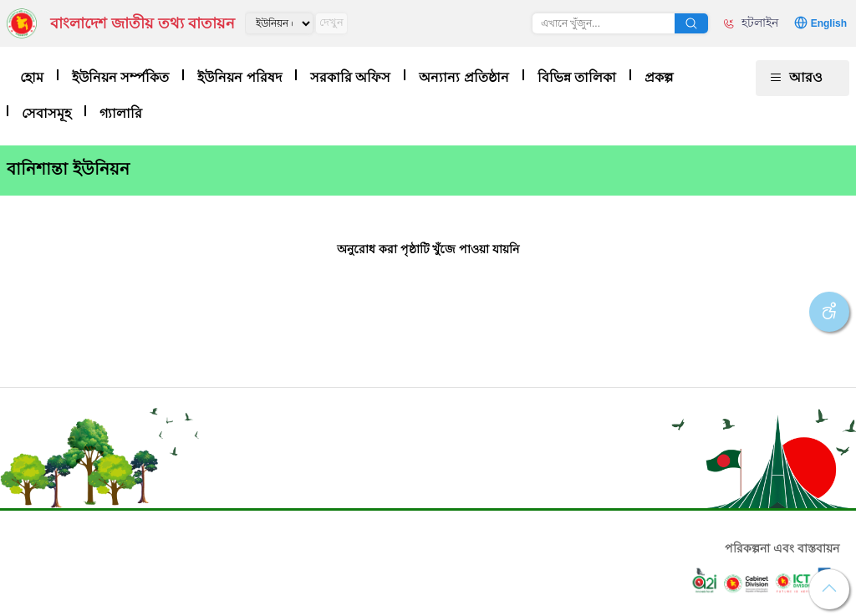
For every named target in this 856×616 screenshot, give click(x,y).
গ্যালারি (121, 113)
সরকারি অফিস (350, 77)
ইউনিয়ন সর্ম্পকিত (120, 77)
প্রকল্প (659, 77)
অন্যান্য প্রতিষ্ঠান (464, 77)
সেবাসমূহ (46, 113)
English (829, 23)
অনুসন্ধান (691, 23)
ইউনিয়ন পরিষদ (239, 77)
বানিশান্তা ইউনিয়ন (68, 169)
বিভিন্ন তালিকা (577, 77)
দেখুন (331, 22)
